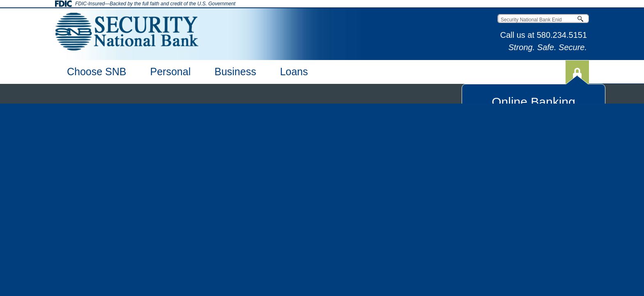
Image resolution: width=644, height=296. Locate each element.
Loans (294, 72)
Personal (171, 72)
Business (235, 72)
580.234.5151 (562, 35)
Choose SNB (97, 72)
